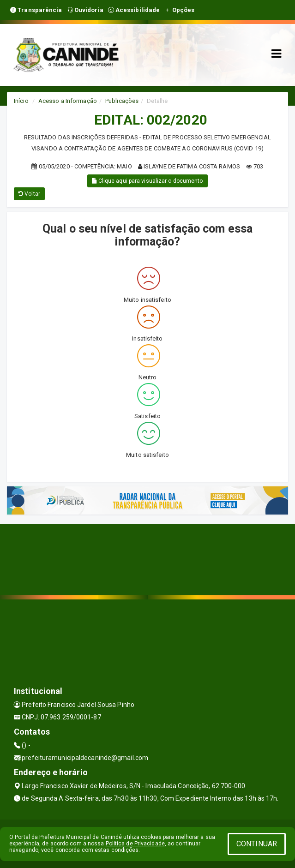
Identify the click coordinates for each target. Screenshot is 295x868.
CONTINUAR (257, 844)
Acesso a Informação (68, 101)
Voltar (29, 194)
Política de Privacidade (135, 844)
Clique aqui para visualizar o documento (147, 181)
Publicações (122, 101)
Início (21, 101)
